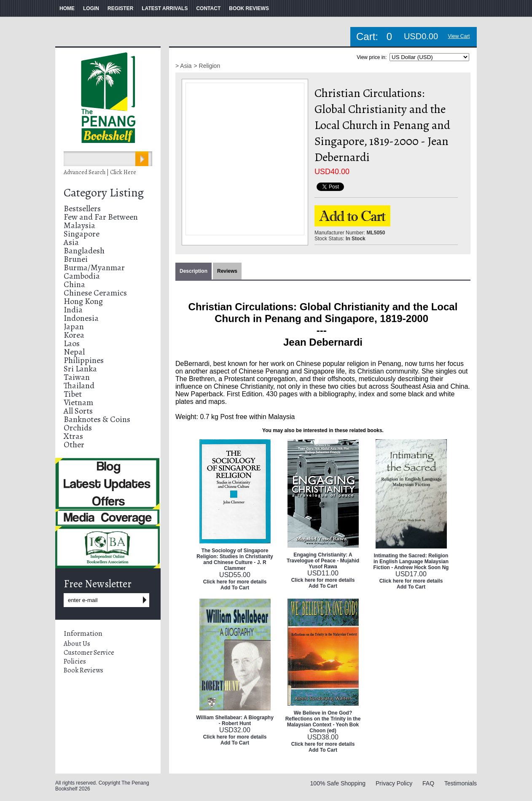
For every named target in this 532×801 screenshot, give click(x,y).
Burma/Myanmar (94, 267)
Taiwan (77, 377)
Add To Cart (235, 588)
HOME (67, 8)
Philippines (84, 360)
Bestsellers (82, 208)
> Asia (184, 66)
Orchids (78, 428)
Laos (72, 343)
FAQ (428, 783)
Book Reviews (83, 670)
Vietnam (78, 402)
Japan (74, 327)
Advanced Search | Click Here (100, 172)
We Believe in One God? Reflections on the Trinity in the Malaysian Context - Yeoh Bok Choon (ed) (323, 722)
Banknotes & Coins (97, 419)
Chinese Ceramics (95, 293)
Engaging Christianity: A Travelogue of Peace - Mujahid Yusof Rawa (323, 561)
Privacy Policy (394, 783)
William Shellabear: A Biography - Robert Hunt (235, 720)
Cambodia (82, 276)
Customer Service (89, 653)
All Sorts (78, 411)
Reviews (227, 271)
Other (74, 445)
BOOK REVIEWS (249, 8)
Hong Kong (83, 301)
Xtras (73, 436)
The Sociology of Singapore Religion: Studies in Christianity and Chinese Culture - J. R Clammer (235, 559)
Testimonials (461, 783)
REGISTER (120, 8)
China (74, 284)
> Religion (207, 66)
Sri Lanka (80, 369)
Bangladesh (84, 251)
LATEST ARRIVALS (165, 8)
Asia (71, 242)
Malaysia (79, 225)
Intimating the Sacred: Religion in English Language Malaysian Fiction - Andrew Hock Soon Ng (411, 562)
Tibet (73, 394)
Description (193, 271)
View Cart (459, 36)
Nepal (74, 352)
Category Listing (104, 193)
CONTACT (208, 8)
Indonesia (81, 318)
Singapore (82, 234)
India (73, 310)
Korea (74, 335)
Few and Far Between (101, 217)
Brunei (76, 259)
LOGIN (91, 8)
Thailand (79, 386)
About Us (77, 644)
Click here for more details (235, 582)
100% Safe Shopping (338, 783)
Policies (75, 661)
